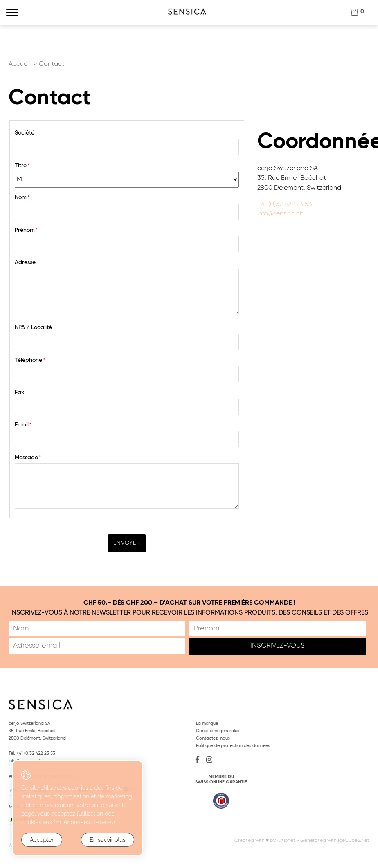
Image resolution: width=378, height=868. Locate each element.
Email (23, 425)
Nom (22, 197)
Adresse (25, 262)
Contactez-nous (213, 738)
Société (25, 133)
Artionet (286, 840)
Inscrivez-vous (278, 646)
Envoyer (127, 543)
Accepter (42, 840)
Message (28, 458)
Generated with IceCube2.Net (335, 840)
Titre (22, 166)
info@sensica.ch (280, 214)
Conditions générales (218, 731)
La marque (207, 724)
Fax (19, 393)
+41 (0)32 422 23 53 (285, 204)
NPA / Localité (33, 327)
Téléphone (30, 360)
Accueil (19, 64)
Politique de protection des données (233, 746)
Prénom (26, 230)
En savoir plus (108, 840)
